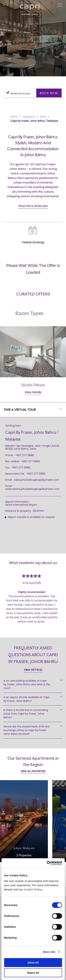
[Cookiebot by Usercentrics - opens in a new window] (47, 863)
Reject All (33, 973)
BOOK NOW (49, 93)
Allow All (33, 963)
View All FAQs (33, 670)
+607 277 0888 (24, 455)
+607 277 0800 (31, 461)
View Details (33, 401)
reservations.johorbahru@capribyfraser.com (32, 489)
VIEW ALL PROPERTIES (33, 771)
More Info (49, 952)
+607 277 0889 (21, 468)
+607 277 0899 (36, 474)
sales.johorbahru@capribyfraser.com (37, 480)
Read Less (41, 206)
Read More (26, 206)
